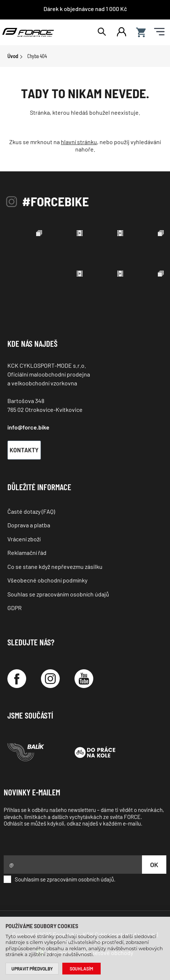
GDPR (15, 608)
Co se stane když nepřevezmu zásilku (55, 566)
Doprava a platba (29, 525)
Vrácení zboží (24, 539)
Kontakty (24, 450)
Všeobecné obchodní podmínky (47, 580)
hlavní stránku (79, 142)
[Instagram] (50, 679)
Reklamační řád (27, 553)
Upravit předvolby (32, 969)
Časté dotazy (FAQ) (31, 511)
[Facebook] (17, 679)
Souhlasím (81, 969)
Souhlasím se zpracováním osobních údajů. (60, 879)
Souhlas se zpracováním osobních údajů (58, 594)
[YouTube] (84, 679)
